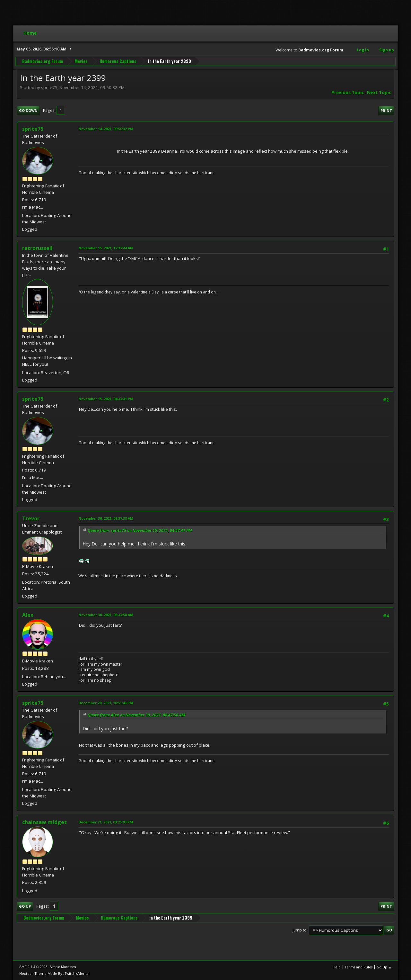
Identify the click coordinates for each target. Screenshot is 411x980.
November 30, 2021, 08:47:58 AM (106, 615)
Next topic (379, 93)
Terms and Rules (359, 967)
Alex (28, 615)
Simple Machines (63, 967)
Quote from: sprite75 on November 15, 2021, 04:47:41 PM (140, 530)
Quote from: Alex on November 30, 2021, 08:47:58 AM (136, 715)
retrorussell (37, 248)
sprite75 (33, 129)
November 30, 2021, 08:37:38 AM (106, 518)
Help (337, 967)
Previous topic (348, 93)
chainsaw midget (44, 822)
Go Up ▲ (384, 967)
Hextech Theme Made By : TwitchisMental (54, 973)
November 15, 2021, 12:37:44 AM (106, 248)
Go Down (28, 110)
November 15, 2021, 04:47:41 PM (106, 399)
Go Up (25, 906)
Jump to (300, 930)
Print (386, 110)
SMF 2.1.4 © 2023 (33, 967)
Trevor (31, 518)
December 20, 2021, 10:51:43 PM (106, 703)
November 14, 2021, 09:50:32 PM (106, 129)
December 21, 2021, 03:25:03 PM (106, 822)
